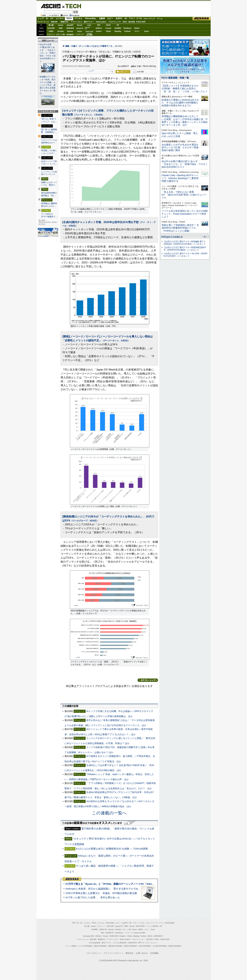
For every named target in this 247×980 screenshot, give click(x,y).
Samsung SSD (89, 936)
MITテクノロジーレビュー (148, 943)
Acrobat (61, 31)
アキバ (132, 18)
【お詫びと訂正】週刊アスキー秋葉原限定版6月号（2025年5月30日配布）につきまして (185, 249)
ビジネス (60, 18)
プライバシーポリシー (113, 953)
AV (126, 18)
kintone (70, 31)
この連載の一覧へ (109, 813)
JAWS (51, 31)
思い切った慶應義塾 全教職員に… (49, 131)
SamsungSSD (87, 28)
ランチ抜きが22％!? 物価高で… (49, 215)
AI (47, 18)
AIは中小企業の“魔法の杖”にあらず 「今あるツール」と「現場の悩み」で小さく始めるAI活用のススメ (48, 53)
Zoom (146, 31)
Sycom (80, 25)
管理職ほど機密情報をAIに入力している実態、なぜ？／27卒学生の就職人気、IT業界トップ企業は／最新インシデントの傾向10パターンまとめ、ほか (185, 121)
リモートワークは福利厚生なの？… (49, 141)
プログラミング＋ (138, 939)
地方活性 (132, 22)
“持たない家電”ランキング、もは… (49, 120)
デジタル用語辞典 (120, 943)
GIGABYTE (80, 28)
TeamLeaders (101, 22)
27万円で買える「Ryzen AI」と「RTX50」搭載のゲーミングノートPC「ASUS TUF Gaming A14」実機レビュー (128, 884)
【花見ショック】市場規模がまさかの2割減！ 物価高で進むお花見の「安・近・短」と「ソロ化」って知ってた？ (185, 89)
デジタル (78, 18)
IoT (52, 18)
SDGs (125, 22)
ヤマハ (137, 31)
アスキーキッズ (43, 22)
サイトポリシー (94, 953)
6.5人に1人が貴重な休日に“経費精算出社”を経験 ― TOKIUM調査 (112, 849)
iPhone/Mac (91, 18)
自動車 (102, 18)
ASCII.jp (51, 6)
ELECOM (51, 28)
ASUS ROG (70, 28)
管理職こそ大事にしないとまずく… (49, 152)
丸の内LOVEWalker (160, 946)
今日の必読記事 (94, 943)
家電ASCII (64, 22)
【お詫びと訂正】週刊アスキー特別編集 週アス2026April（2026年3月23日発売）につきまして (185, 243)
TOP (74, 923)
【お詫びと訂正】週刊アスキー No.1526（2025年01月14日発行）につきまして (186, 255)
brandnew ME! (89, 35)
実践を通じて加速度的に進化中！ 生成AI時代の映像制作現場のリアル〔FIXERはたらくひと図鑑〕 (180, 228)
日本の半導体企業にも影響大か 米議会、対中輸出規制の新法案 (101, 893)
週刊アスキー (89, 22)
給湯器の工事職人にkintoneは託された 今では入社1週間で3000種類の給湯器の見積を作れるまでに (180, 103)
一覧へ (205, 237)
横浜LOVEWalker (100, 946)
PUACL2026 (141, 22)
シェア (91, 71)
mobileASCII (132, 943)
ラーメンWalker (71, 946)
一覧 (111, 72)
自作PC (119, 18)
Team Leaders (125, 939)
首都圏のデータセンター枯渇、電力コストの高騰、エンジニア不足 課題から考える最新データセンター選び (48, 85)
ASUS (108, 25)
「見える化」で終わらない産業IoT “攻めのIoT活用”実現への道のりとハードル (184, 195)
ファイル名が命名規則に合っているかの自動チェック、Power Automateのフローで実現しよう (185, 214)
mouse (61, 25)
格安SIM (54, 22)
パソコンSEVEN (89, 25)
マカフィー (51, 35)
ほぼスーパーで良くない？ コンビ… (49, 163)
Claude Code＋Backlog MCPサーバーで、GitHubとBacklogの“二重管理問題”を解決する (180, 178)
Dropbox (99, 31)
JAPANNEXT (70, 35)
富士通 (51, 25)
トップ (41, 18)
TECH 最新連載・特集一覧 (175, 78)
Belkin (137, 28)
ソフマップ (80, 35)
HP (118, 25)
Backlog (118, 31)
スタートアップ (149, 19)
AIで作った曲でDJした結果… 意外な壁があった (93, 897)
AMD (61, 28)
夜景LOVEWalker (131, 946)
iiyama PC (119, 926)
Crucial (108, 28)
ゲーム (160, 19)
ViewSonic (127, 28)
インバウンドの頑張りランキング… (49, 173)
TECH (72, 6)
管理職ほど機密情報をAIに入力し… (49, 205)
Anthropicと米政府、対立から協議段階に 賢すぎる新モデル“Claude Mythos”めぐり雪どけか (117, 889)
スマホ (139, 18)
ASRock (99, 28)
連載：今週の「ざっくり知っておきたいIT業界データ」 (90, 46)
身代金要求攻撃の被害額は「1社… (49, 194)
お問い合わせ (142, 953)
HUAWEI (118, 28)
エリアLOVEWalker (85, 946)
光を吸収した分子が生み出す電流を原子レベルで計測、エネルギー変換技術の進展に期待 (180, 148)
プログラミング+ (115, 22)
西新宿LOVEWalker (115, 946)
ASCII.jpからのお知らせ (172, 237)
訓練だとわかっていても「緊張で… (49, 184)
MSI (99, 25)
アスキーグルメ (77, 22)
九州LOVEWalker (145, 946)
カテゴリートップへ (148, 680)
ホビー (110, 18)
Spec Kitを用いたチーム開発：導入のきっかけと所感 (180, 135)
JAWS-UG (103, 930)
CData (108, 31)
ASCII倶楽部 (202, 19)
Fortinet (127, 31)
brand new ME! (140, 933)
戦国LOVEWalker (175, 946)
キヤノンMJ (61, 35)
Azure (80, 31)
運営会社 (130, 953)
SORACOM (114, 936)
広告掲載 (154, 953)
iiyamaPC (70, 25)
